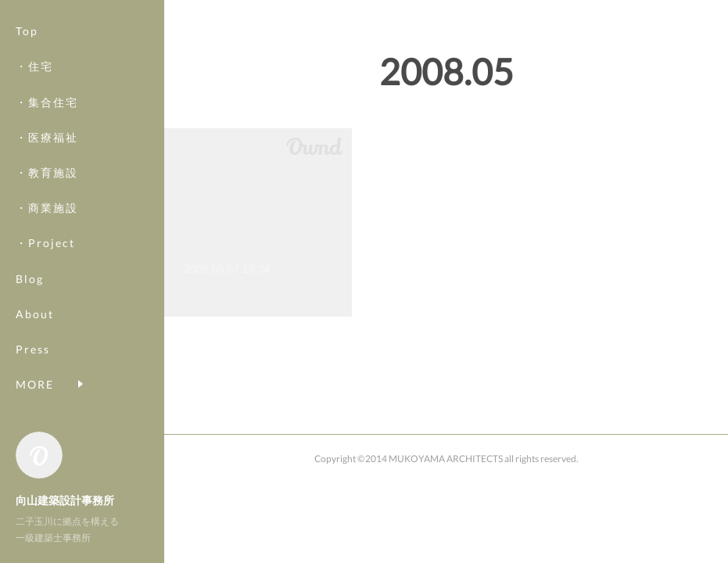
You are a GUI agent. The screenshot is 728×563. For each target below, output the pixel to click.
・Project (45, 243)
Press (33, 349)
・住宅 (34, 66)
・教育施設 (47, 172)
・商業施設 (47, 208)
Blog (30, 279)
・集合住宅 (47, 102)
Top (27, 31)
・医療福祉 (47, 137)
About (35, 314)
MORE (35, 384)
